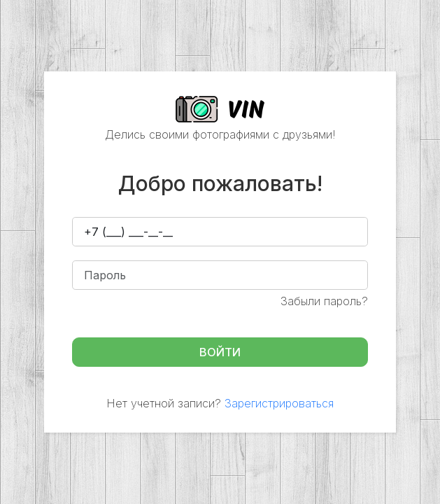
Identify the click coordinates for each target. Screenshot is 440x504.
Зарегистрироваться (279, 403)
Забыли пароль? (324, 301)
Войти (220, 352)
